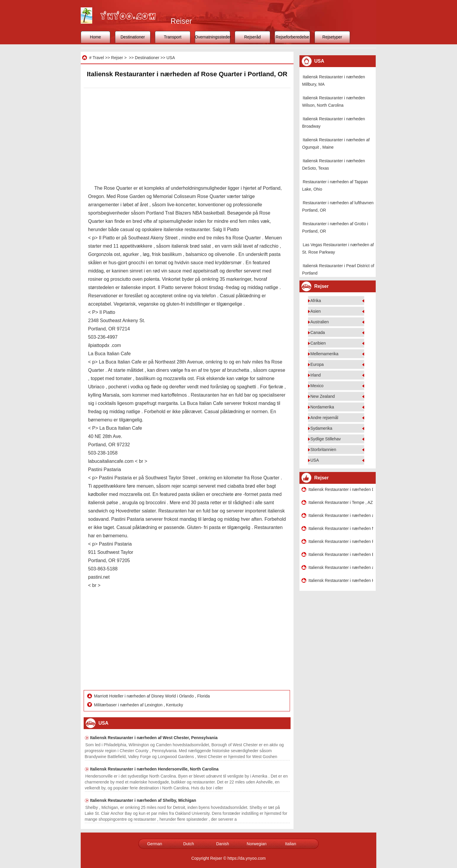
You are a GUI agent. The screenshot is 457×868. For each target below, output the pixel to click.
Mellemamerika (324, 354)
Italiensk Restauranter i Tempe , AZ (341, 502)
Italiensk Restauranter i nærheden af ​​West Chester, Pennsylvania (154, 738)
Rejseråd (252, 37)
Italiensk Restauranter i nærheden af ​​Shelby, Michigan (143, 800)
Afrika (316, 301)
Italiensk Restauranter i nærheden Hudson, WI (341, 580)
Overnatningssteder (213, 37)
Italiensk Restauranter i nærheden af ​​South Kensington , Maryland (341, 515)
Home (95, 37)
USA (171, 58)
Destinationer (133, 37)
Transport (172, 37)
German (155, 844)
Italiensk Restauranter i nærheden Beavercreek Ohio (341, 554)
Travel (98, 58)
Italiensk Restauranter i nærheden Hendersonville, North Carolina (154, 769)
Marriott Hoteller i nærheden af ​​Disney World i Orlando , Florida (153, 696)
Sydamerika (321, 428)
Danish (223, 844)
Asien (316, 311)
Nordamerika (322, 407)
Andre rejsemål (324, 418)
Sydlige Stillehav (326, 439)
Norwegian (257, 844)
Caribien (318, 343)
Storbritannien (323, 450)
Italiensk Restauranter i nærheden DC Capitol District (341, 489)
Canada (318, 332)
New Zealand (323, 396)
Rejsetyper (332, 37)
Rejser (117, 58)
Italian (290, 844)
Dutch (189, 844)
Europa (317, 364)
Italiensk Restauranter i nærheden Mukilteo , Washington (341, 528)
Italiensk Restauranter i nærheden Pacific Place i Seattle (341, 541)
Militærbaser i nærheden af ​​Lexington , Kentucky (139, 705)
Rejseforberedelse (292, 37)
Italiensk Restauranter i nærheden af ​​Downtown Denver (341, 567)
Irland (316, 375)
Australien (320, 322)
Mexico (317, 386)
